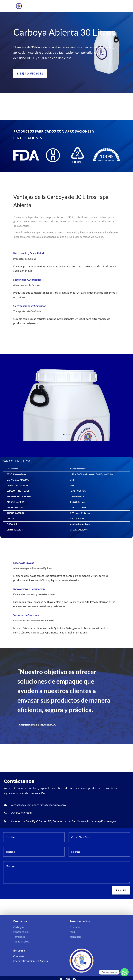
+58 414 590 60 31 (21, 813)
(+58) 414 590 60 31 (30, 73)
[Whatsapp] (125, 972)
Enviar (121, 890)
